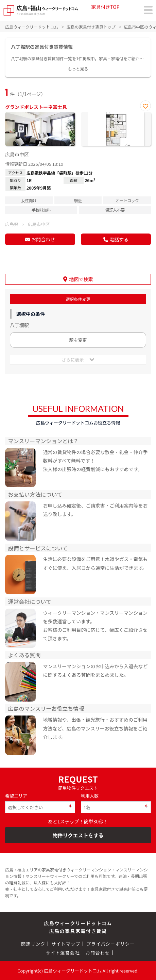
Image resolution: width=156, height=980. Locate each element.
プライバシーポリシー (111, 944)
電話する (119, 239)
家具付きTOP (105, 7)
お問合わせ (43, 239)
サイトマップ (66, 944)
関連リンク (33, 944)
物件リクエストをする (78, 835)
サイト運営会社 (63, 953)
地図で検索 (81, 279)
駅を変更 (78, 340)
